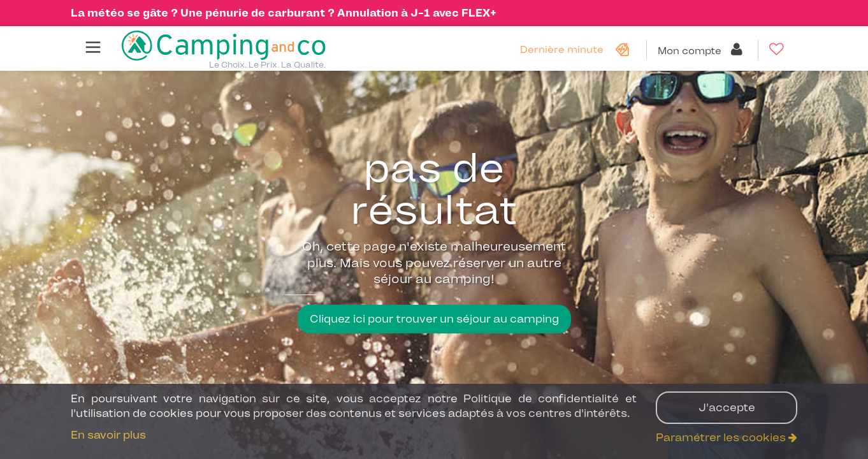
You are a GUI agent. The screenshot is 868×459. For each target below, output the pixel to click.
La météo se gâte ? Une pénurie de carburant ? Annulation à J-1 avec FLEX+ (284, 13)
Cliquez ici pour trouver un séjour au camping (434, 319)
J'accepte (727, 407)
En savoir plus (108, 435)
